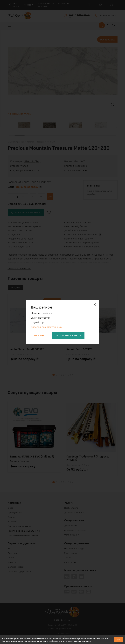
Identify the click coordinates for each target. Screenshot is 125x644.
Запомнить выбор (68, 336)
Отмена (40, 336)
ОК (119, 640)
